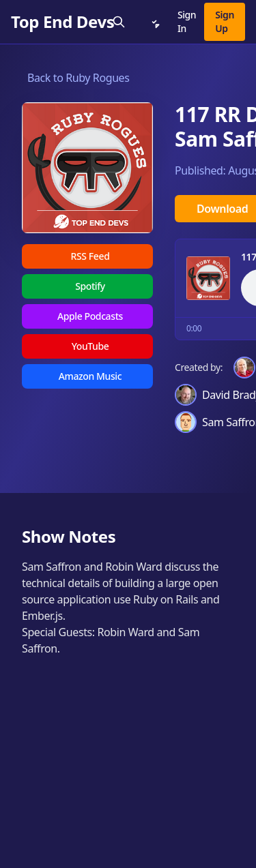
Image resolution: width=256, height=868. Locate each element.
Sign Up (225, 21)
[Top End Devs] (62, 22)
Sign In (187, 21)
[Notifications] (154, 22)
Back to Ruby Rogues (79, 78)
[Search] (119, 22)
